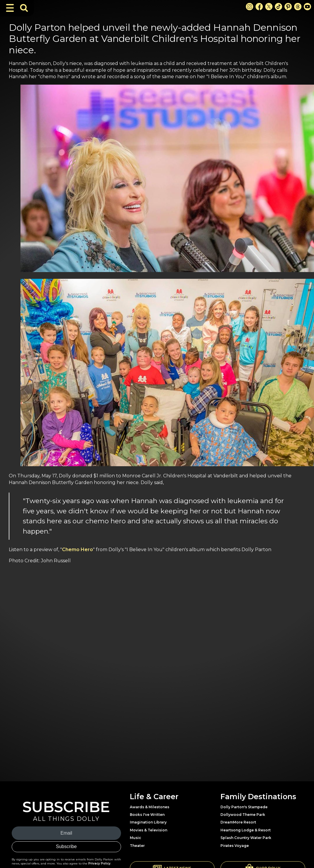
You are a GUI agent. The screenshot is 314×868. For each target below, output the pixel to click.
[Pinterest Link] (288, 7)
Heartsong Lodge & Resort (246, 830)
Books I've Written (147, 815)
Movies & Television (149, 830)
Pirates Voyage (235, 846)
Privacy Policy (99, 863)
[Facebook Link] (259, 7)
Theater (137, 846)
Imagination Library (148, 822)
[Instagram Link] (250, 7)
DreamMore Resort (238, 822)
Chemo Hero (77, 550)
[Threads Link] (298, 7)
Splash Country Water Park (246, 838)
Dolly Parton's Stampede (244, 807)
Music (136, 838)
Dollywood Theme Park (243, 815)
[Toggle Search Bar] (24, 8)
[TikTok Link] (278, 7)
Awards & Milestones (150, 807)
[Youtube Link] (307, 7)
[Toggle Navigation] (10, 8)
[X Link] (269, 7)
